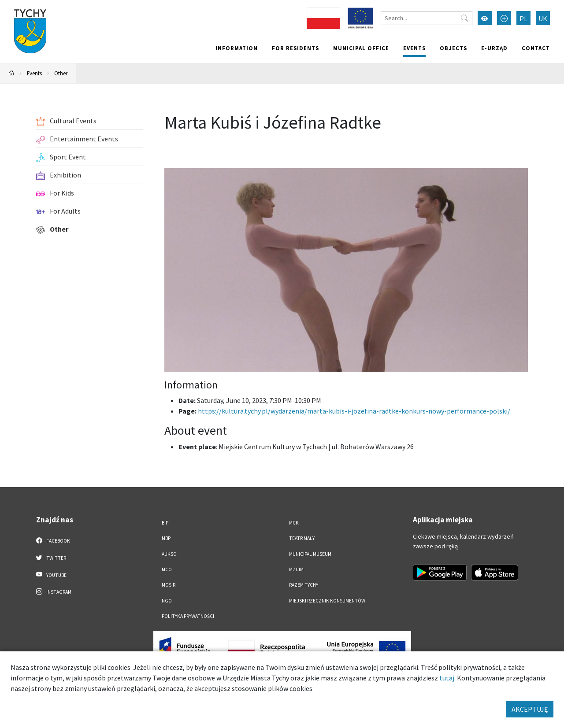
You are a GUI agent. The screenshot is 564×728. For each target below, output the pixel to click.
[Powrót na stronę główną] (11, 73)
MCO (167, 569)
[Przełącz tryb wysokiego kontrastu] (485, 18)
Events (414, 48)
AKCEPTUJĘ (530, 709)
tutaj (447, 678)
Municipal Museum (310, 554)
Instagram (54, 591)
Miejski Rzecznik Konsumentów (327, 601)
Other (61, 73)
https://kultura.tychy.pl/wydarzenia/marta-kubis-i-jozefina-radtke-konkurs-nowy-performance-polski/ (354, 411)
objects (453, 48)
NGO (167, 601)
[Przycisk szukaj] (464, 18)
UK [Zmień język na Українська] (543, 18)
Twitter (51, 558)
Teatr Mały (302, 538)
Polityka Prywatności (188, 616)
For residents (295, 48)
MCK (294, 523)
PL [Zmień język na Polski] (523, 18)
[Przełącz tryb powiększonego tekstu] (504, 18)
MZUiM (296, 569)
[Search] (427, 18)
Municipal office (361, 48)
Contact (536, 48)
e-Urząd (494, 48)
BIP (165, 523)
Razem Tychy (304, 585)
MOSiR (169, 585)
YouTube (51, 575)
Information (237, 48)
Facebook (53, 540)
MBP (166, 538)
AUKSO (169, 554)
